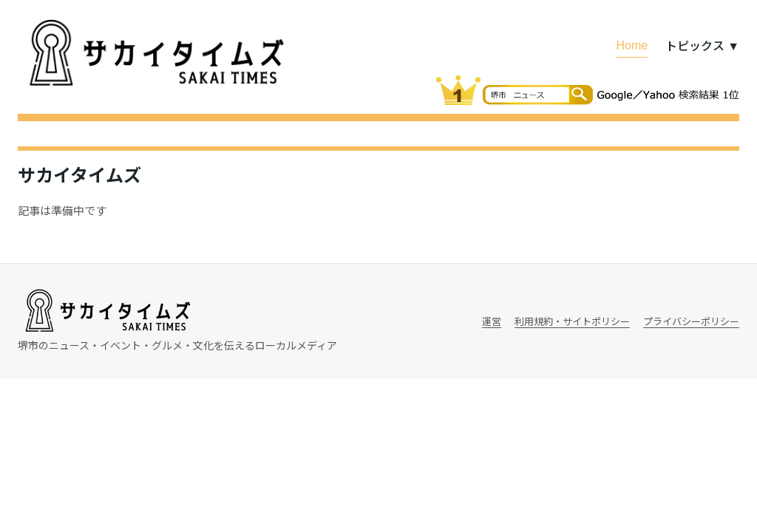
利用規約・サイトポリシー (572, 321)
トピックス (702, 45)
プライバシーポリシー (691, 321)
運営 (492, 321)
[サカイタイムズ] (155, 54)
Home (632, 44)
